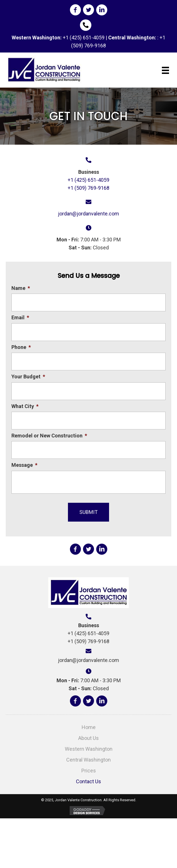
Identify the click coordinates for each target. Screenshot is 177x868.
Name (21, 288)
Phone (21, 347)
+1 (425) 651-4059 (84, 38)
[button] (75, 10)
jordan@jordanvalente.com (88, 214)
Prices (89, 771)
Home (89, 727)
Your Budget (28, 377)
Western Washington (89, 749)
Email (20, 317)
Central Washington (88, 760)
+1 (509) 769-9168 (88, 188)
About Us (88, 738)
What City (25, 406)
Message (24, 465)
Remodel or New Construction (49, 436)
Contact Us (88, 781)
